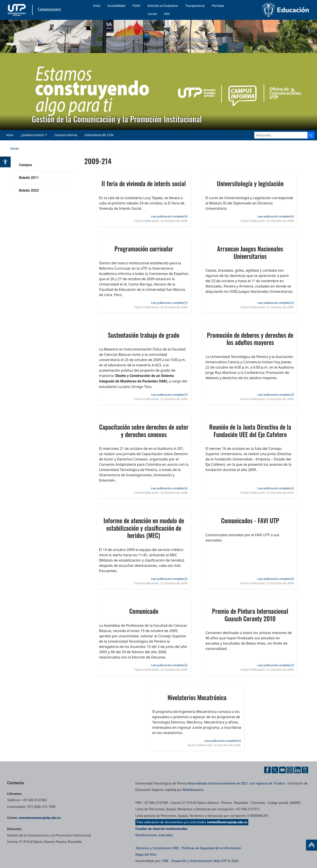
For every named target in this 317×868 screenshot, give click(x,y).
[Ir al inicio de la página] (311, 845)
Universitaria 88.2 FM (99, 135)
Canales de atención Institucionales (161, 829)
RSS (167, 14)
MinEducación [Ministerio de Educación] (193, 790)
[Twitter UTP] (275, 770)
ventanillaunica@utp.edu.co (227, 822)
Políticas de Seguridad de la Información (211, 848)
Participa (218, 6)
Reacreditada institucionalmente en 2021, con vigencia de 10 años (236, 783)
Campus (25, 165)
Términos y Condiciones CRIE (157, 848)
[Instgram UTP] (290, 770)
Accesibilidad (116, 6)
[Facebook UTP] (267, 770)
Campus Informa (66, 135)
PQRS (136, 6)
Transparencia (195, 6)
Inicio (97, 6)
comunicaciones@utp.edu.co (40, 818)
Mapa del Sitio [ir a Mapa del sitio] (146, 855)
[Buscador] (311, 135)
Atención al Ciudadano (163, 6)
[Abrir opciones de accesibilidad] (6, 162)
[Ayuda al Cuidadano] (305, 770)
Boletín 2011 (29, 178)
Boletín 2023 (29, 190)
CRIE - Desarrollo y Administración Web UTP (194, 861)
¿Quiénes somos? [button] (32, 135)
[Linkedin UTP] (297, 770)
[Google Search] (281, 135)
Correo (152, 14)
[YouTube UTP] (282, 770)
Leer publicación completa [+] (169, 216)
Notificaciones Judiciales (154, 835)
